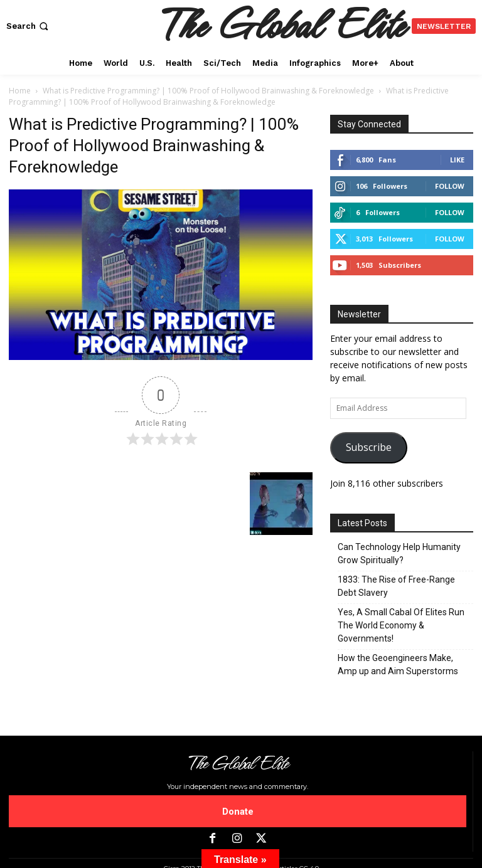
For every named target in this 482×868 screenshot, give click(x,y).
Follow (450, 186)
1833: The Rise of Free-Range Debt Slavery (396, 586)
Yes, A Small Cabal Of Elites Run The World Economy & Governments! (401, 625)
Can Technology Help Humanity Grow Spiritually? (399, 553)
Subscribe (369, 447)
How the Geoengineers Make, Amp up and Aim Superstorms (398, 664)
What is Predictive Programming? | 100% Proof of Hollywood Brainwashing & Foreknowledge (208, 91)
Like (457, 160)
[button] (29, 26)
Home (20, 91)
